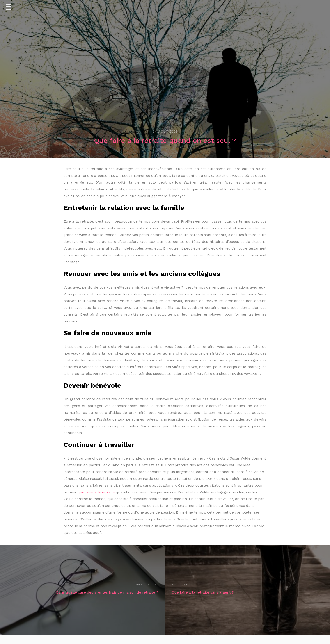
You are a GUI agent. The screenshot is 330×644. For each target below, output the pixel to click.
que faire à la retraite (96, 492)
